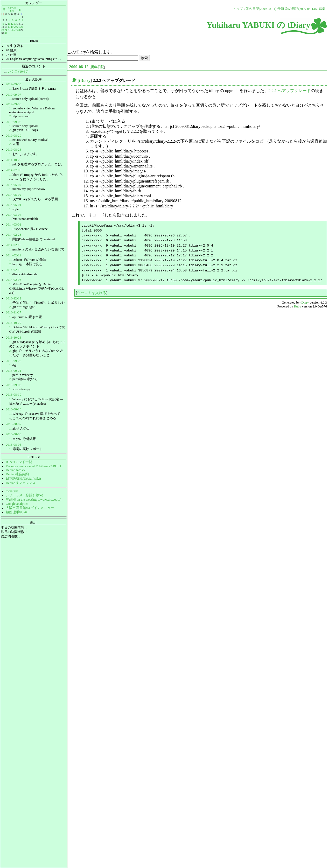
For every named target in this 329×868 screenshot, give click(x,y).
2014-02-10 (13, 270)
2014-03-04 (13, 215)
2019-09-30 (13, 84)
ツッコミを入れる (92, 293)
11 (9, 24)
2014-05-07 (13, 185)
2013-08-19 (13, 395)
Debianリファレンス (21, 483)
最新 (281, 9)
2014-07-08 (13, 170)
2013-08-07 (13, 424)
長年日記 (97, 67)
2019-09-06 (13, 104)
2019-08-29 (13, 136)
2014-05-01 (13, 205)
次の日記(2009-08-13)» (301, 9)
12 (12, 24)
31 (6, 33)
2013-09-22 (13, 361)
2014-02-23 (13, 235)
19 (12, 27)
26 (12, 30)
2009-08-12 (79, 67)
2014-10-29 (13, 160)
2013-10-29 (13, 323)
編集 (322, 9)
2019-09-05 (13, 122)
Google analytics (17, 504)
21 (18, 27)
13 (15, 24)
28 (18, 30)
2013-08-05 (13, 445)
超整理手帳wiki (17, 512)
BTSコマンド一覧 (19, 462)
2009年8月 (12, 9)
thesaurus (12, 491)
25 (9, 30)
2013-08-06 (13, 434)
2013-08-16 (13, 409)
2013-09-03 (13, 385)
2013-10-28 (13, 338)
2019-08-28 (13, 150)
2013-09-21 (13, 371)
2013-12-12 (13, 298)
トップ (238, 9)
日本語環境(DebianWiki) (23, 479)
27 (15, 30)
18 (9, 27)
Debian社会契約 (17, 474)
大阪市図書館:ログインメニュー (30, 508)
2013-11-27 (13, 312)
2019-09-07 (13, 95)
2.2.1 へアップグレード (290, 91)
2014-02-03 (13, 280)
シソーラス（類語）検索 (24, 495)
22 (22, 27)
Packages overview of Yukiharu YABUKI (33, 466)
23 (3, 30)
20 (15, 27)
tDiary (85, 80)
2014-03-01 (13, 225)
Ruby (298, 306)
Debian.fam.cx (15, 470)
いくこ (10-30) (18, 72)
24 (6, 30)
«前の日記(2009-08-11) (260, 9)
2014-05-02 (13, 195)
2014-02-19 (13, 245)
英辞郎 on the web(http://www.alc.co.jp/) (33, 500)
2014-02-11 (13, 255)
